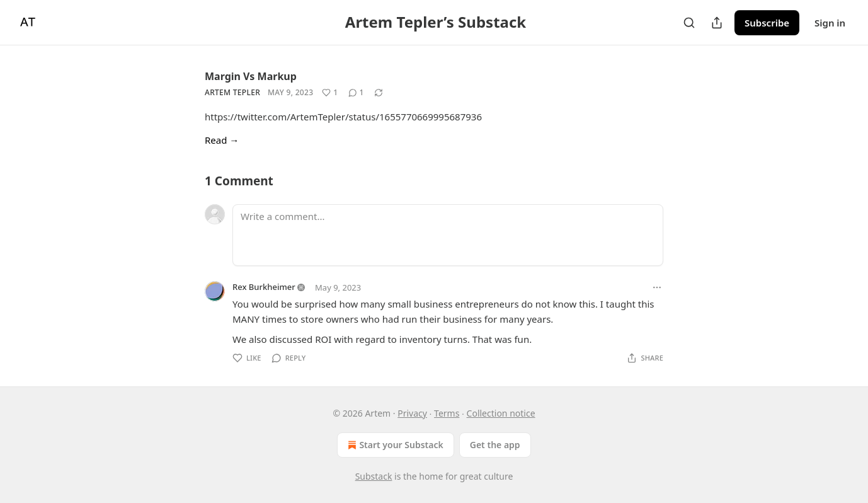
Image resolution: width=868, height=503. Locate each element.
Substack (374, 476)
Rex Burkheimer (264, 287)
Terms (447, 413)
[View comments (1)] (356, 93)
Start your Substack (394, 445)
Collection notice (501, 413)
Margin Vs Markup (251, 76)
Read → (222, 140)
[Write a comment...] (448, 235)
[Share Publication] (717, 23)
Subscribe (767, 23)
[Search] (689, 23)
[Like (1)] (330, 93)
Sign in (830, 23)
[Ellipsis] (657, 287)
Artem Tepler (232, 92)
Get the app (495, 445)
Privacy (412, 413)
